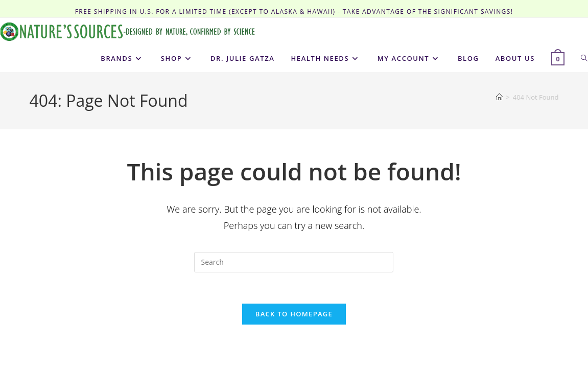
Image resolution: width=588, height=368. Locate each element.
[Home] (499, 97)
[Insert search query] (294, 262)
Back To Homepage (294, 314)
